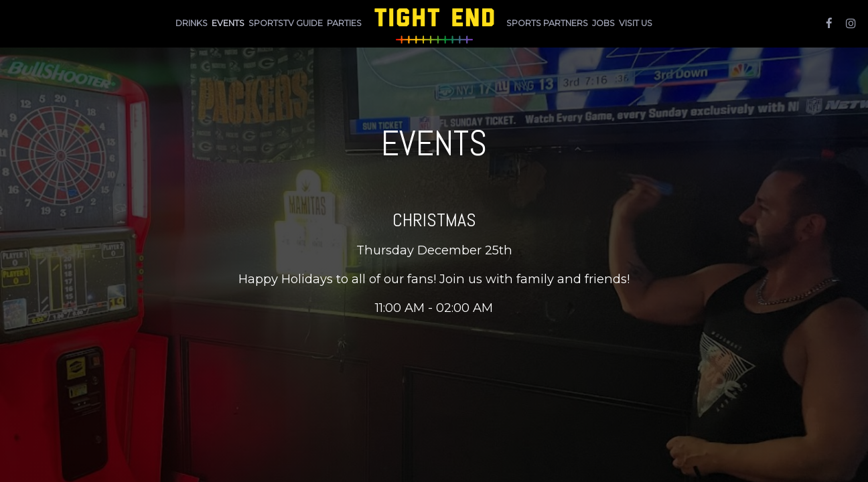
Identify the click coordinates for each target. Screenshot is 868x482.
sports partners (547, 23)
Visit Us (636, 23)
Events (228, 23)
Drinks (192, 23)
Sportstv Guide (286, 23)
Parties (344, 23)
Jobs (603, 23)
